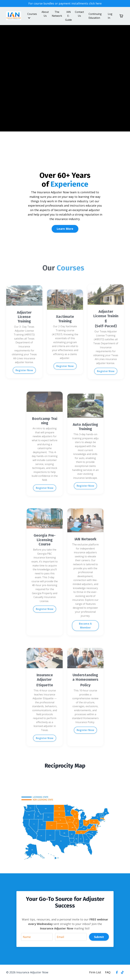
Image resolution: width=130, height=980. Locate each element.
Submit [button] (99, 937)
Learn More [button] (65, 229)
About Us (45, 14)
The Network (57, 14)
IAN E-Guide (68, 16)
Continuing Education (95, 16)
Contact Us (79, 14)
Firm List (95, 972)
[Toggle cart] (121, 16)
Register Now (24, 381)
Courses (32, 16)
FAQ (108, 972)
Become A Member (85, 636)
